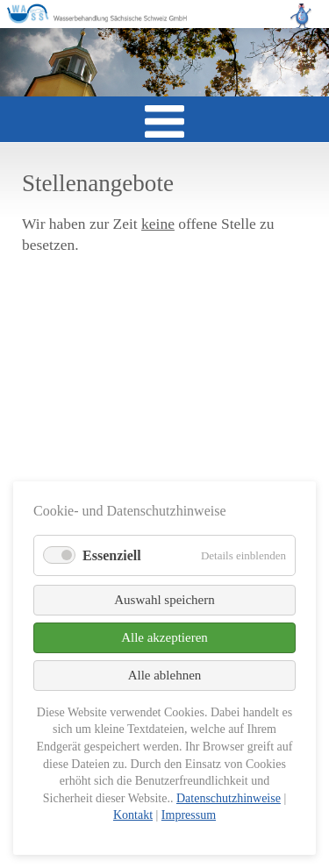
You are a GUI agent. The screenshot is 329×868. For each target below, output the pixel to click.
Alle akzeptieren (164, 637)
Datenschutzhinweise (229, 798)
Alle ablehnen (165, 675)
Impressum (189, 815)
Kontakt (133, 815)
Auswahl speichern (164, 600)
